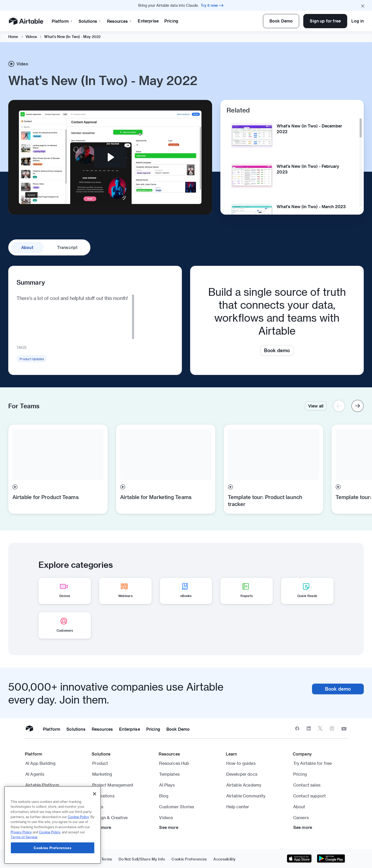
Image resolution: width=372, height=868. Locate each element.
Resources (119, 21)
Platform (62, 21)
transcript (67, 247)
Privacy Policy (21, 832)
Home (13, 37)
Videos (31, 37)
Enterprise (148, 21)
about (27, 247)
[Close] (95, 794)
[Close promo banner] (363, 5)
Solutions (90, 21)
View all (316, 406)
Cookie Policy (78, 817)
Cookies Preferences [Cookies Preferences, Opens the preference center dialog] (52, 848)
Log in (358, 21)
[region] (53, 825)
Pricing (171, 21)
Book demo (277, 350)
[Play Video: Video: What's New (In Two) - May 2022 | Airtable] (110, 157)
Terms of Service (24, 837)
